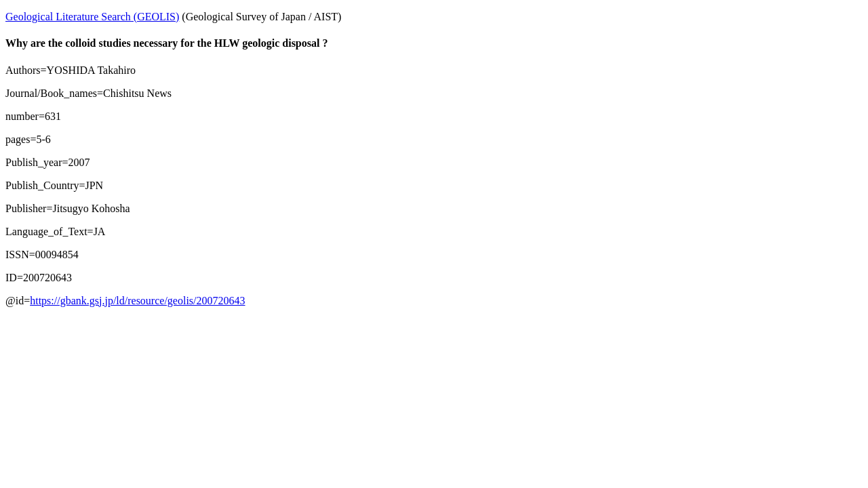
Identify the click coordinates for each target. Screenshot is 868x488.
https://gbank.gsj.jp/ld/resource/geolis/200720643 (137, 301)
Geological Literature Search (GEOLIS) (92, 17)
